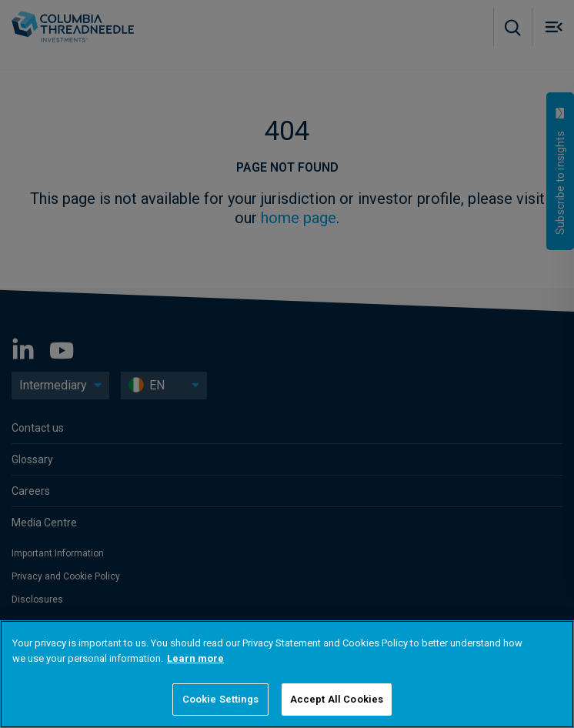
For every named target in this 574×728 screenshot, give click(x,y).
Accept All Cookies (337, 699)
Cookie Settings (220, 699)
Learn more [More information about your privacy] (195, 658)
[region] (287, 674)
